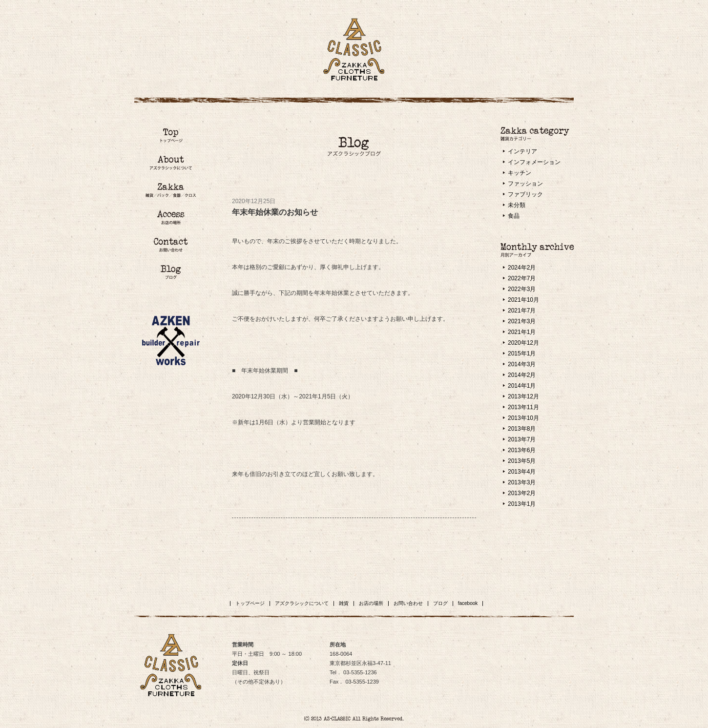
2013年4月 (522, 472)
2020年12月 (523, 343)
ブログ (440, 603)
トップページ (250, 603)
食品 (514, 216)
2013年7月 (522, 439)
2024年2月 (522, 268)
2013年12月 (523, 396)
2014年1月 (522, 386)
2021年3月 (522, 321)
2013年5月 (522, 461)
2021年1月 (522, 332)
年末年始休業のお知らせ (275, 212)
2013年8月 (522, 429)
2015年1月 (522, 354)
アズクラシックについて (302, 603)
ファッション (525, 184)
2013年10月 (523, 418)
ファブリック (525, 194)
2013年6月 (522, 450)
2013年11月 (523, 407)
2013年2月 (522, 493)
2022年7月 (522, 278)
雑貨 (344, 603)
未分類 (517, 205)
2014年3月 (522, 364)
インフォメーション (534, 162)
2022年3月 (522, 289)
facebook (468, 603)
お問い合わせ (408, 603)
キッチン (520, 173)
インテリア (522, 151)
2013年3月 (522, 482)
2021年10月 (523, 300)
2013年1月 (522, 504)
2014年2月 (522, 375)
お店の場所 (371, 603)
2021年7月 (522, 311)
